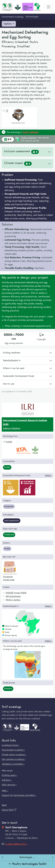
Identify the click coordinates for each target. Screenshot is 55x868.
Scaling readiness (12, 353)
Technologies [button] (26, 857)
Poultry (7, 467)
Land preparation (12, 521)
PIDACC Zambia (13, 600)
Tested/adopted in (12, 360)
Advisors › (7, 780)
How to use (9, 384)
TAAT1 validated (31, 132)
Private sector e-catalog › (14, 755)
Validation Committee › (13, 764)
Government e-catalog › (13, 750)
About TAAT (9, 810)
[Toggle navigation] (49, 7)
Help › (5, 791)
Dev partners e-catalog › (14, 759)
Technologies (32, 17)
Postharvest (9, 535)
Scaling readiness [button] (29, 138)
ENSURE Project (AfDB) (16, 593)
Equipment (9, 506)
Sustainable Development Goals (19, 376)
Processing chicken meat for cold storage (10, 580)
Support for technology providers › (19, 795)
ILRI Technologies (13, 596)
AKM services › (9, 785)
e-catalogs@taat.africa (14, 844)
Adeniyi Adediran (12, 428)
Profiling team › (9, 775)
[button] (27, 199)
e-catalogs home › (11, 745)
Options (8, 24)
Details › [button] (48, 475)
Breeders (8, 689)
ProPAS (8, 442)
